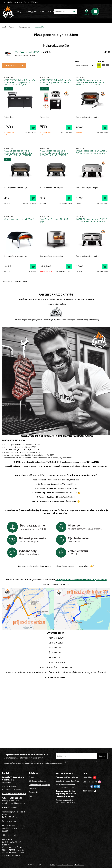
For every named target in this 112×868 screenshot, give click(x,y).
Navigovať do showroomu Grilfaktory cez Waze (82, 579)
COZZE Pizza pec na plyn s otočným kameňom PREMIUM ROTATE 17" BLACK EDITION (18, 153)
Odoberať (102, 756)
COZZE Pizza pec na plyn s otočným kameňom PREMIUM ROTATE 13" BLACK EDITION (54, 153)
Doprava (33, 788)
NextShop (53, 865)
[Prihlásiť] (86, 12)
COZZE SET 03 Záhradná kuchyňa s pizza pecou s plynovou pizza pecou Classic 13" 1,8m (20, 82)
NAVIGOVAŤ (7, 794)
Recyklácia (33, 792)
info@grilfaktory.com (14, 2)
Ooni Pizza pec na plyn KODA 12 (28, 52)
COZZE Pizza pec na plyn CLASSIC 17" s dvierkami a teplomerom (92, 152)
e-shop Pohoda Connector (65, 865)
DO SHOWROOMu (19, 794)
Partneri (32, 796)
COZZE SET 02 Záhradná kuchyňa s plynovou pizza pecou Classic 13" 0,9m (56, 82)
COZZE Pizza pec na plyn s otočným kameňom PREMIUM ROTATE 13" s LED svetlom (90, 82)
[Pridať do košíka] (33, 128)
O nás (31, 777)
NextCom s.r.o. (80, 865)
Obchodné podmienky (38, 781)
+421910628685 (32, 2)
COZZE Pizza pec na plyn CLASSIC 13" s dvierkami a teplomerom (92, 220)
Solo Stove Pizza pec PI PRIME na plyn (56, 220)
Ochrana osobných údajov (39, 785)
